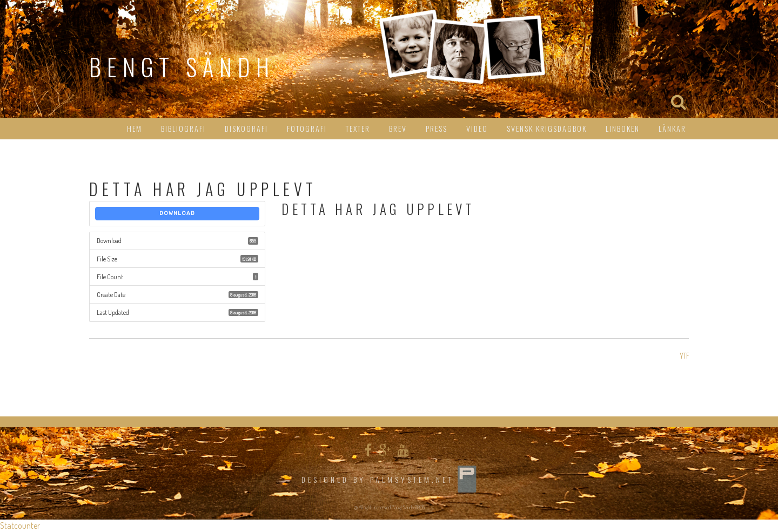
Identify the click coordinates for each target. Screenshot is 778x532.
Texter (358, 128)
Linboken (623, 128)
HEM (135, 128)
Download (177, 213)
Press (437, 128)
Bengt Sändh (182, 67)
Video (477, 128)
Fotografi (307, 128)
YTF (684, 355)
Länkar (672, 128)
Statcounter (20, 526)
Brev (398, 128)
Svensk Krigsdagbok (547, 128)
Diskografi (246, 128)
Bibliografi (183, 128)
